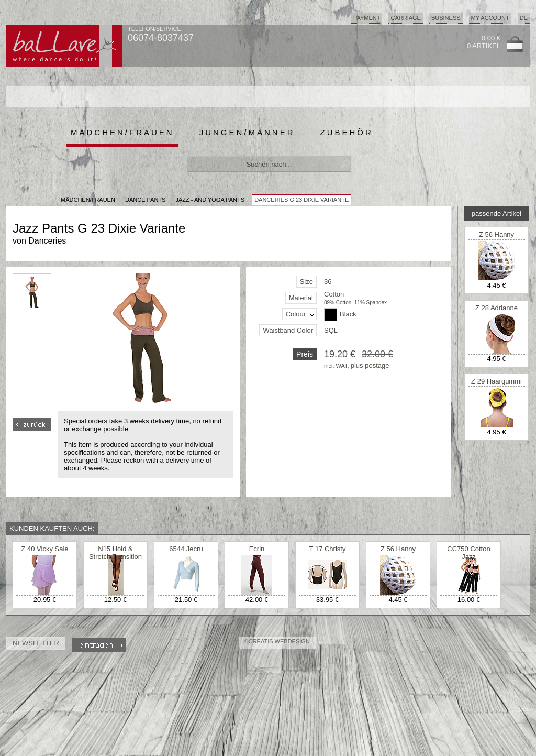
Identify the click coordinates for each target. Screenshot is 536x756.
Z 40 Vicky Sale (44, 549)
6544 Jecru (186, 549)
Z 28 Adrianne (496, 308)
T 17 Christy (328, 549)
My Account (490, 18)
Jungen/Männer (247, 132)
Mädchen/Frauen (122, 132)
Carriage (405, 18)
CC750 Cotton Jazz (468, 553)
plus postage (370, 365)
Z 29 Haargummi (496, 381)
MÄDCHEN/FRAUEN (88, 200)
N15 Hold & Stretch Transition (115, 553)
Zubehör (347, 132)
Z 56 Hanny (496, 234)
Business (446, 18)
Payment (367, 18)
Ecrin (257, 549)
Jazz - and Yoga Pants (210, 200)
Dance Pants (145, 200)
